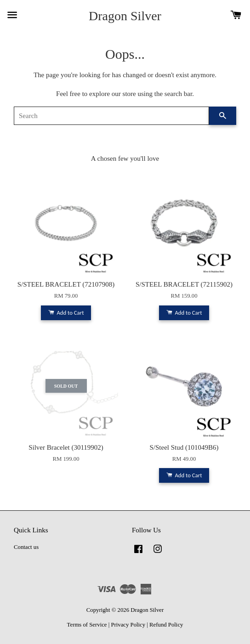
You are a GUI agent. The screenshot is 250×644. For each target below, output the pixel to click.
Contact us (26, 547)
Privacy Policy (128, 625)
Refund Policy (166, 625)
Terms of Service (87, 625)
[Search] (111, 116)
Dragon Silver (125, 16)
